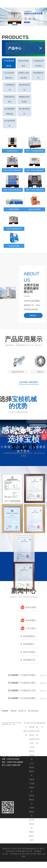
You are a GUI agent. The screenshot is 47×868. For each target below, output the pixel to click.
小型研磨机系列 (10, 87)
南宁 (24, 854)
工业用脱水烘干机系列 (38, 63)
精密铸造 (14, 711)
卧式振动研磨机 (10, 123)
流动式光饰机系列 (23, 63)
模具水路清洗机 (33, 711)
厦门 (35, 854)
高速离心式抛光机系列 (23, 75)
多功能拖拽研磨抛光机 (10, 111)
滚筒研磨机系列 (38, 75)
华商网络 (38, 851)
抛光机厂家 (22, 711)
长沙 (31, 854)
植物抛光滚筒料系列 (24, 99)
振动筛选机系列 (24, 87)
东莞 (12, 854)
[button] (15, 25)
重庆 (39, 854)
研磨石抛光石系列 (10, 99)
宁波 (43, 854)
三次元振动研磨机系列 (9, 75)
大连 (20, 854)
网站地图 (21, 851)
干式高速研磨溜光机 (9, 63)
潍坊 (24, 857)
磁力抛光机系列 (24, 111)
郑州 (27, 854)
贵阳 (16, 854)
